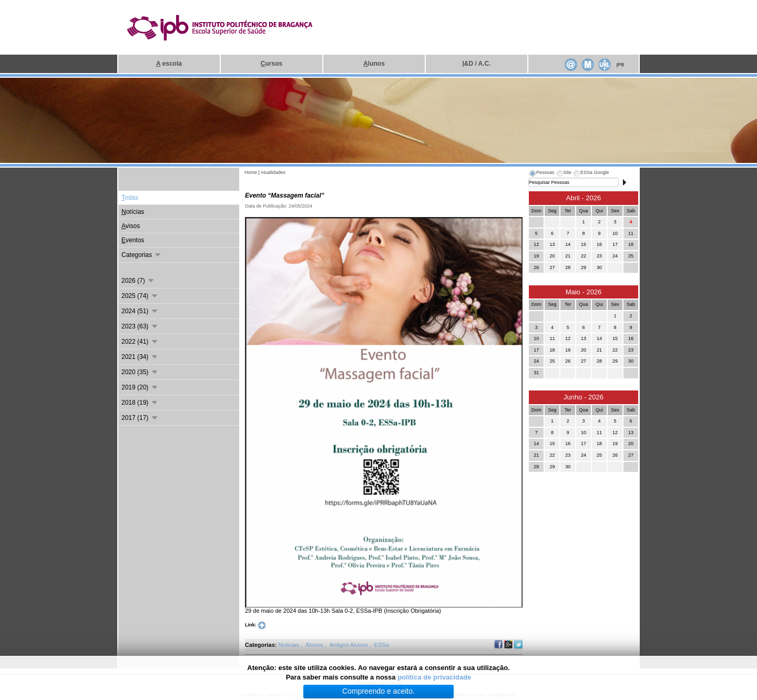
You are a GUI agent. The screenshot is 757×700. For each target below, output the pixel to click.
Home (251, 172)
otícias (133, 212)
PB (620, 65)
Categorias (142, 255)
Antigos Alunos (350, 645)
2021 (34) (140, 357)
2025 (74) (140, 296)
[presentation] (541, 174)
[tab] (541, 174)
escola (169, 64)
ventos (133, 240)
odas (130, 198)
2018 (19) (140, 403)
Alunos (315, 645)
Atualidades (273, 172)
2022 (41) (140, 342)
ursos (272, 64)
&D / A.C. (476, 64)
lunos (374, 64)
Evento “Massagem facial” (285, 195)
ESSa (382, 645)
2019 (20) (140, 387)
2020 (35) (140, 372)
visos (131, 226)
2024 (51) (140, 311)
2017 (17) (140, 418)
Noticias (290, 645)
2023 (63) (140, 326)
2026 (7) (138, 281)
